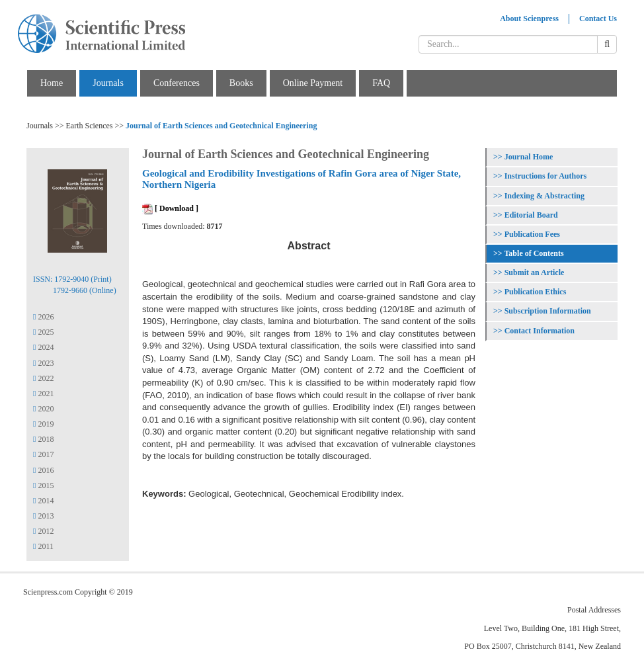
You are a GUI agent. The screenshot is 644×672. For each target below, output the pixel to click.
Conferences (177, 83)
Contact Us (598, 19)
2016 (43, 470)
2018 (43, 439)
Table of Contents (534, 253)
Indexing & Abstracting (544, 196)
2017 (43, 454)
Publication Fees (532, 234)
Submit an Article (535, 273)
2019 (43, 424)
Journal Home (529, 157)
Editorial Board (531, 215)
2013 (43, 516)
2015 (43, 485)
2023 (43, 363)
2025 (43, 332)
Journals (108, 83)
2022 (43, 378)
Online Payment (313, 83)
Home (52, 83)
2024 (43, 347)
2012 (43, 531)
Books (241, 83)
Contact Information (540, 331)
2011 (43, 546)
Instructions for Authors (545, 176)
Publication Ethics (536, 292)
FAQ (381, 83)
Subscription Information (548, 311)
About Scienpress (529, 19)
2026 (43, 317)
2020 (43, 409)
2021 (43, 394)
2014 (43, 501)
